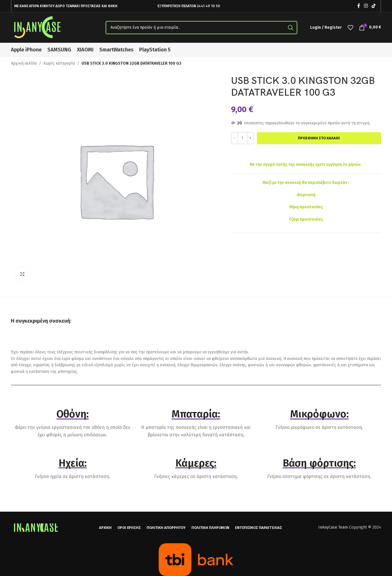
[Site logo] (38, 27)
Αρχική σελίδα (24, 63)
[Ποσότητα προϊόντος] (242, 138)
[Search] (201, 28)
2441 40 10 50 (208, 6)
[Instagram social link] (366, 6)
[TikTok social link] (374, 6)
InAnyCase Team (333, 527)
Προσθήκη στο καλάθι (319, 138)
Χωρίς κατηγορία (59, 63)
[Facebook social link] (359, 6)
